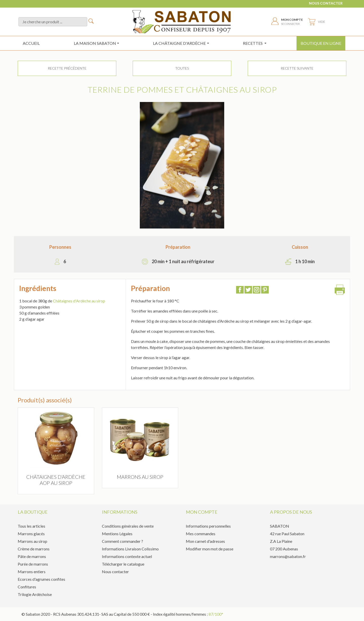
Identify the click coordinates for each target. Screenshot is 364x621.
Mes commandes (201, 534)
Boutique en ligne (321, 43)
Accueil (31, 43)
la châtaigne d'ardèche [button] (179, 43)
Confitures (27, 587)
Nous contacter (326, 3)
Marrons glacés (31, 534)
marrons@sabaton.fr (288, 556)
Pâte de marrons (32, 556)
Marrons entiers (32, 572)
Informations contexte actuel (127, 556)
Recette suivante (297, 68)
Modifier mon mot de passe (210, 549)
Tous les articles (31, 526)
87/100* (216, 614)
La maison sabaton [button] (95, 43)
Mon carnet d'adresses (205, 541)
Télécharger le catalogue (123, 564)
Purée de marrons (33, 564)
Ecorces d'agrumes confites (41, 579)
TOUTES (182, 68)
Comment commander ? (122, 541)
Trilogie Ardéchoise (35, 594)
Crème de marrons (34, 549)
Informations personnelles (208, 526)
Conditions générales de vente (128, 526)
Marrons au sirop (32, 541)
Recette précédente (67, 68)
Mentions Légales (117, 534)
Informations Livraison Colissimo (130, 549)
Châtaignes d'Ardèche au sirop (79, 301)
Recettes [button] (253, 43)
